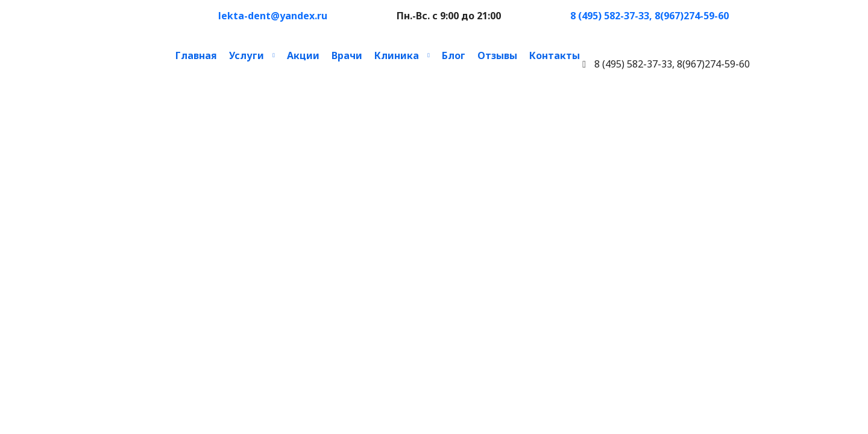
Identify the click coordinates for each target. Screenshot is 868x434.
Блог (454, 55)
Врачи (347, 55)
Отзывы (497, 55)
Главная (196, 55)
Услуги (247, 55)
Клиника (397, 55)
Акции (303, 55)
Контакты (555, 55)
